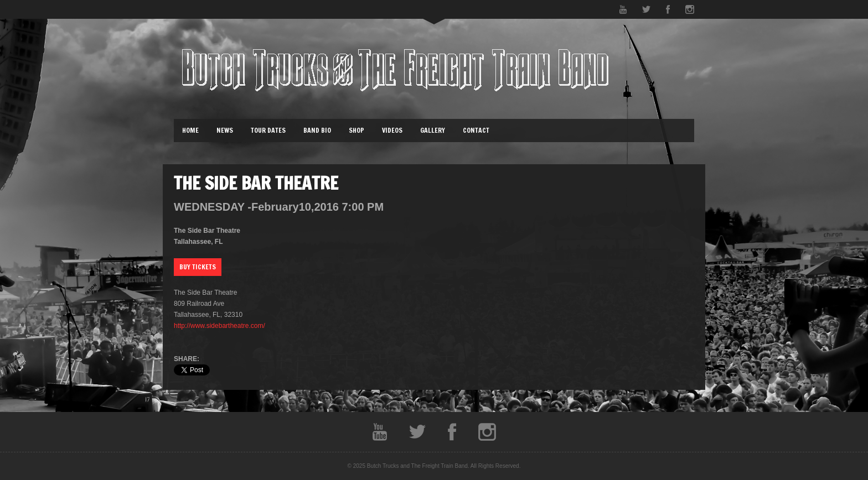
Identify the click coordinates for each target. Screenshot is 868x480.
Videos (392, 130)
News (225, 130)
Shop (356, 130)
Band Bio (317, 130)
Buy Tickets (198, 267)
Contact (476, 130)
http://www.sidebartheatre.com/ (219, 326)
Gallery (433, 130)
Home (190, 130)
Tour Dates (268, 130)
